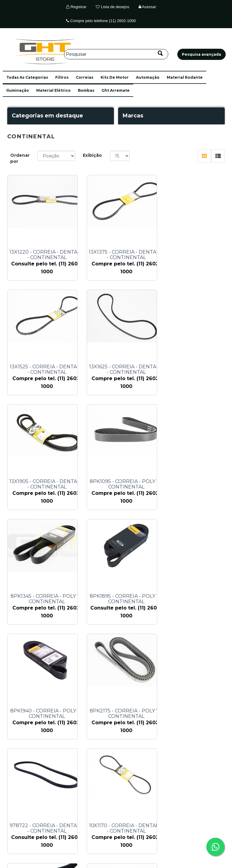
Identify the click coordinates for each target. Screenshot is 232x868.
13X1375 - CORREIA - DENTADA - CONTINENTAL (122, 255)
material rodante (185, 77)
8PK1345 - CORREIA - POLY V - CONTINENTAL (47, 484)
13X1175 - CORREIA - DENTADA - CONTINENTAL (47, 714)
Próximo (146, 761)
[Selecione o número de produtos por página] (120, 156)
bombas (86, 90)
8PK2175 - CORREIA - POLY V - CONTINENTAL (47, 599)
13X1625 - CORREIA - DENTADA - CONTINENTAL (47, 370)
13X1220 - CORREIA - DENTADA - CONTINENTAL (47, 255)
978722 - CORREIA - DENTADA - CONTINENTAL (122, 599)
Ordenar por (20, 158)
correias (85, 77)
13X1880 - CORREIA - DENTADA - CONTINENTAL (122, 714)
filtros (62, 77)
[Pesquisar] (116, 54)
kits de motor (115, 77)
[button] (27, 77)
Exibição (92, 155)
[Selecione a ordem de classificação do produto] (56, 156)
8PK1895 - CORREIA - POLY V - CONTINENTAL (122, 484)
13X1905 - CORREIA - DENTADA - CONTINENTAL (122, 370)
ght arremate (116, 90)
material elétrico (53, 90)
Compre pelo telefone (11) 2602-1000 (101, 21)
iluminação (18, 90)
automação (148, 77)
